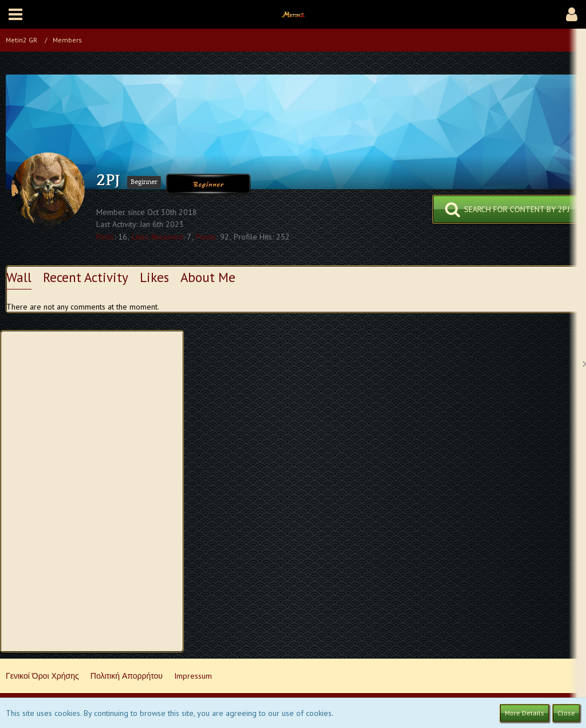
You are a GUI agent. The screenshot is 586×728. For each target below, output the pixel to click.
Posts (105, 237)
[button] (15, 14)
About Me (208, 277)
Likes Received (157, 237)
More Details (524, 713)
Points (206, 237)
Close (566, 713)
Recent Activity (86, 277)
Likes (154, 277)
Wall (19, 277)
